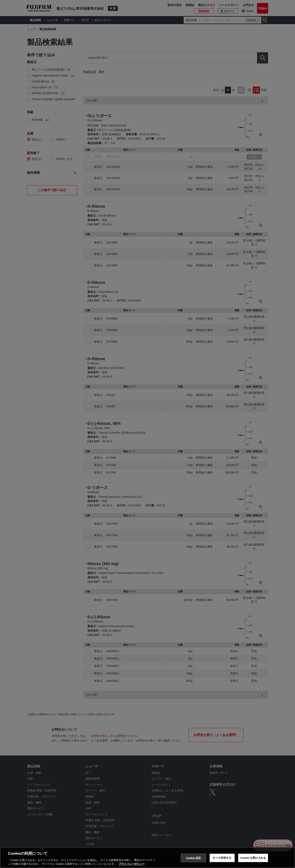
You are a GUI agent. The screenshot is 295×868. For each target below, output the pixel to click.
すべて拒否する (222, 858)
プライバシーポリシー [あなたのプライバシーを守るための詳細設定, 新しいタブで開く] (132, 864)
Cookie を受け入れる (253, 858)
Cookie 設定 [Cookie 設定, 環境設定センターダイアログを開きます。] (194, 858)
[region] (147, 858)
